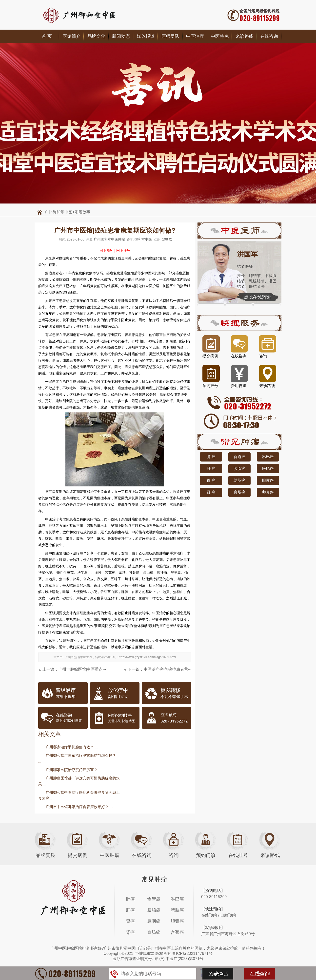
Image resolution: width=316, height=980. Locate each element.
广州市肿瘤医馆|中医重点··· (82, 669)
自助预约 (228, 915)
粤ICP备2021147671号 (192, 953)
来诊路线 (244, 36)
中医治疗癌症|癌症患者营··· (168, 669)
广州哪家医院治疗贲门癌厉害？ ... (74, 770)
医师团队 (170, 36)
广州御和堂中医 (59, 212)
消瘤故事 (82, 212)
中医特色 (220, 36)
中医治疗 (195, 36)
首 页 (47, 36)
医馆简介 (72, 36)
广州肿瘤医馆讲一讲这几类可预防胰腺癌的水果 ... (79, 781)
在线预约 (209, 915)
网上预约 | (107, 251)
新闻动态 (121, 36)
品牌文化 (96, 36)
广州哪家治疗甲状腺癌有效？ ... (72, 747)
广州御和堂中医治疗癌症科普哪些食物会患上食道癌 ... (79, 795)
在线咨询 (269, 36)
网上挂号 (123, 251)
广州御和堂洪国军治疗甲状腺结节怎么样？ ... (77, 758)
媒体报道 (146, 36)
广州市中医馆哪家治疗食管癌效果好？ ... (79, 807)
